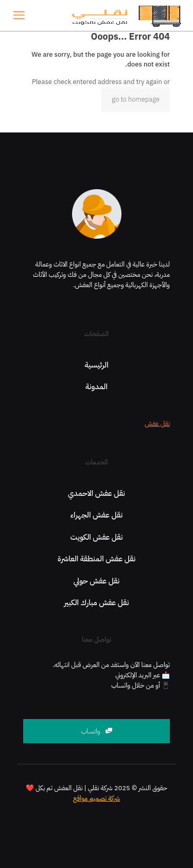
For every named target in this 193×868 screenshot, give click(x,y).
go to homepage (136, 99)
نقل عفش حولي (97, 581)
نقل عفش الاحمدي (97, 493)
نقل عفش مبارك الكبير (97, 603)
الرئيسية (96, 365)
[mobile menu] (19, 15)
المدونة (97, 387)
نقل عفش (157, 423)
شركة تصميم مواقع (97, 798)
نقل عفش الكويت (97, 537)
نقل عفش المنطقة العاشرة (97, 559)
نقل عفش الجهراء (97, 515)
